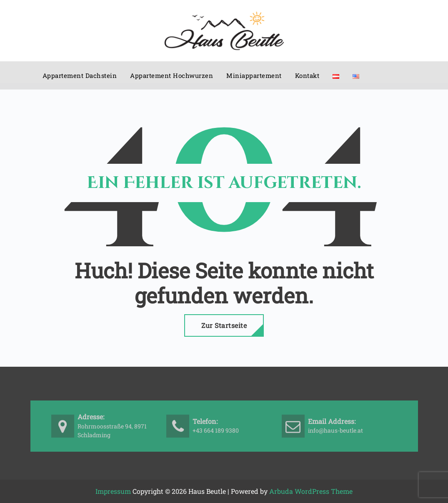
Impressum (113, 491)
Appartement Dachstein (80, 75)
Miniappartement (254, 75)
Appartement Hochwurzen (171, 75)
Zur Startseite (224, 325)
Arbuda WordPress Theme (311, 491)
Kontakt (307, 75)
